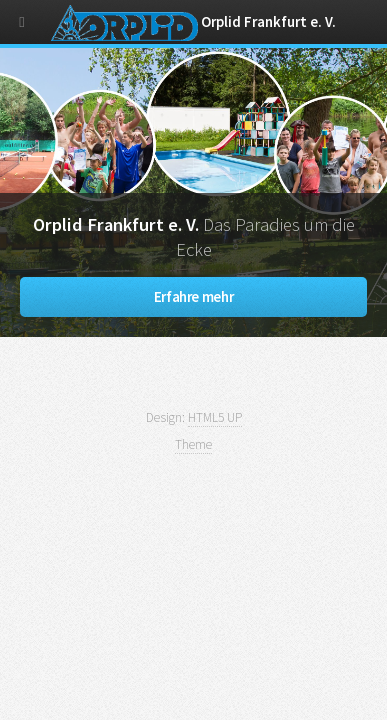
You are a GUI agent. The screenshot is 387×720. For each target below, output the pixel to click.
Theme (193, 444)
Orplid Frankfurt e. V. (194, 22)
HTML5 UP (215, 417)
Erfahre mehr (194, 297)
